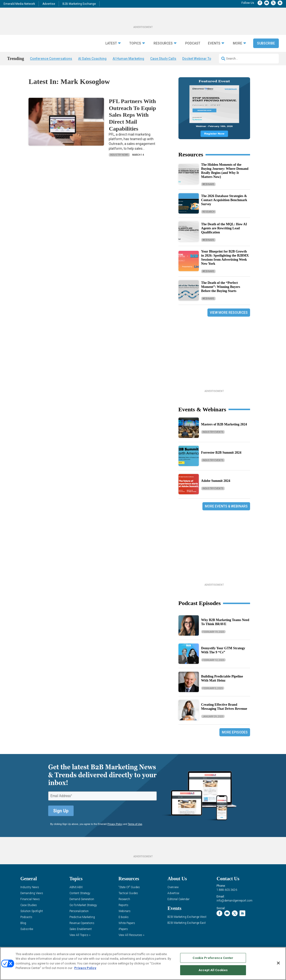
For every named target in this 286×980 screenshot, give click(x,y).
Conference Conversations (51, 59)
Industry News (119, 155)
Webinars (208, 184)
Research (209, 212)
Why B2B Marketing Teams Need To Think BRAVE (225, 622)
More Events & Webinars (226, 506)
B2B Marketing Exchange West (187, 917)
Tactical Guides (128, 893)
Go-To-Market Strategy (83, 905)
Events (214, 43)
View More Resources (229, 313)
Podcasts (26, 917)
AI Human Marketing (128, 59)
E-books (124, 917)
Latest (111, 43)
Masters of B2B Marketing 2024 (224, 424)
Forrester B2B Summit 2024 (221, 453)
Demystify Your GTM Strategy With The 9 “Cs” (223, 650)
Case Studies (29, 905)
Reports (123, 905)
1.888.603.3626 (227, 890)
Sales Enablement (81, 929)
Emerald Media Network (19, 4)
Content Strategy (80, 893)
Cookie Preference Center (213, 958)
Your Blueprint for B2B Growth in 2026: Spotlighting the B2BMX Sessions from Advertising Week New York (225, 257)
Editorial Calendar (178, 899)
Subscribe (266, 43)
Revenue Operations (82, 923)
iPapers (123, 929)
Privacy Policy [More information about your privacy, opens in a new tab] (85, 968)
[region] (143, 963)
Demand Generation (82, 899)
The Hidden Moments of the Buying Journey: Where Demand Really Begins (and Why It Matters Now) (225, 171)
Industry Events (213, 432)
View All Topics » (80, 935)
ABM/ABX (76, 887)
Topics (135, 43)
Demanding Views (32, 893)
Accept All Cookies (213, 970)
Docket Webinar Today (200, 59)
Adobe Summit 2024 (216, 481)
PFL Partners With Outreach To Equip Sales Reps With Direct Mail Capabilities (132, 115)
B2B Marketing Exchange (79, 4)
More (237, 43)
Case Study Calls (163, 59)
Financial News (30, 899)
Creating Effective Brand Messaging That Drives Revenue (224, 707)
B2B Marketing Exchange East (187, 923)
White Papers (127, 923)
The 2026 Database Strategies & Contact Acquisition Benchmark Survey (224, 200)
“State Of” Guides (129, 887)
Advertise (49, 4)
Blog (23, 923)
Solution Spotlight (32, 911)
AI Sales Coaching (92, 59)
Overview (173, 887)
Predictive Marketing (82, 917)
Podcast (193, 43)
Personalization (79, 911)
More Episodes (235, 732)
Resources (163, 43)
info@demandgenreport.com (235, 901)
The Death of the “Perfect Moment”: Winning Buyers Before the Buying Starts (221, 287)
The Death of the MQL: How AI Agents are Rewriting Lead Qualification (224, 228)
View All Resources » (131, 935)
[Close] (278, 963)
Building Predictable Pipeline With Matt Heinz (222, 678)
